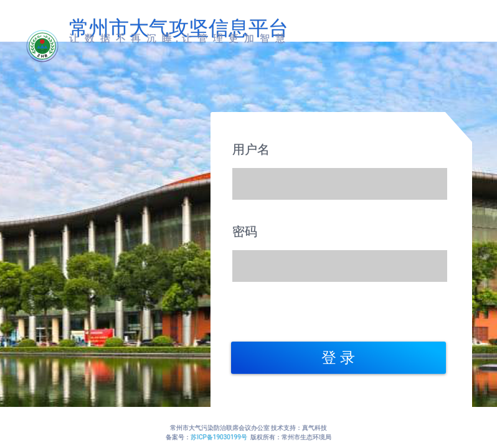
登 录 (338, 358)
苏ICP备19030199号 (219, 437)
